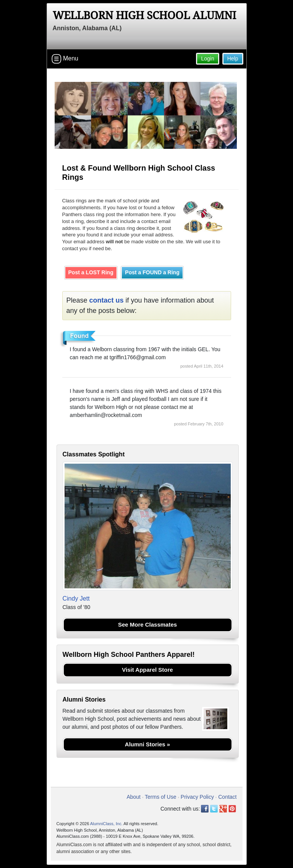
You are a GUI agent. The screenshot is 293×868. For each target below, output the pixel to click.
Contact (227, 797)
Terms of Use (160, 797)
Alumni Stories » (147, 744)
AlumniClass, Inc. (106, 824)
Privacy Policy (197, 797)
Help (233, 59)
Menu (65, 59)
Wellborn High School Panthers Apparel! (129, 655)
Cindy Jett (76, 598)
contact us (107, 300)
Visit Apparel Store (147, 670)
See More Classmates (147, 625)
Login (207, 59)
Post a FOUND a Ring (152, 272)
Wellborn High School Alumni (144, 15)
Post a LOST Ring (91, 272)
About (134, 797)
